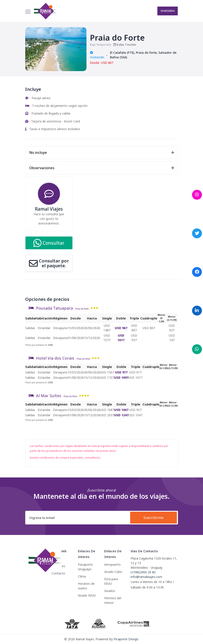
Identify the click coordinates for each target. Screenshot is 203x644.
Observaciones (42, 168)
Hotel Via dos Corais (55, 358)
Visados (110, 591)
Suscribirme (154, 518)
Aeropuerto (112, 564)
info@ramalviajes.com (146, 577)
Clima (82, 576)
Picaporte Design (126, 639)
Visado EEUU (87, 595)
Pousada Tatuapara (54, 308)
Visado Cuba (113, 572)
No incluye (38, 152)
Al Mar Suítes (49, 396)
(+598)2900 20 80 (143, 572)
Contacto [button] (58, 573)
